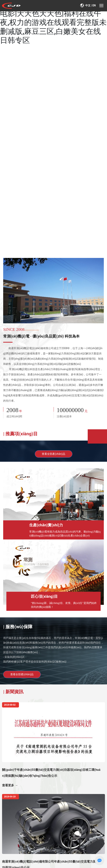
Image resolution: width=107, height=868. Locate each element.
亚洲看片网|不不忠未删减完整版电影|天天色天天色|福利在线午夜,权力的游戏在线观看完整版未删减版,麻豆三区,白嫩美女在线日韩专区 (53, 22)
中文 (88, 5)
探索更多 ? (17, 170)
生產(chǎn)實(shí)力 (46, 525)
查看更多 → (10, 785)
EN (94, 5)
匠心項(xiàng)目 (44, 596)
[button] (53, 251)
